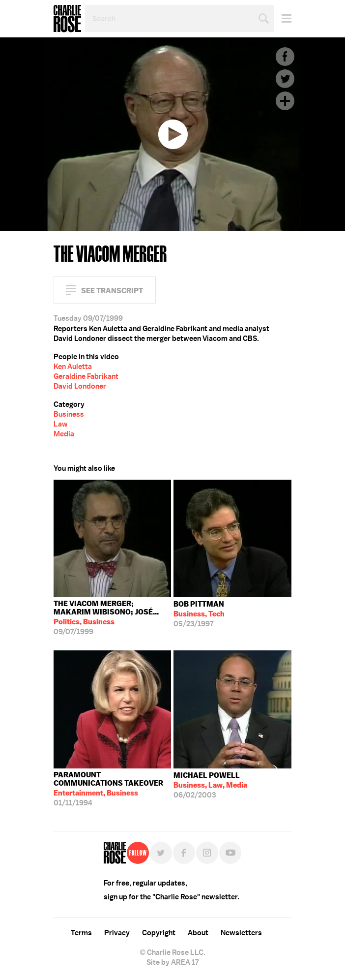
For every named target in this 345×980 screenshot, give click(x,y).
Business (69, 414)
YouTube (230, 853)
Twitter (285, 79)
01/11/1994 (113, 789)
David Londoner (80, 386)
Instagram (207, 853)
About (198, 933)
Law (61, 424)
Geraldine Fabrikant (86, 376)
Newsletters (241, 933)
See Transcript (112, 291)
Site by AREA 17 (172, 962)
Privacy (117, 933)
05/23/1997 (199, 614)
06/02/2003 (210, 785)
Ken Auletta (73, 367)
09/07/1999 (113, 618)
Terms (81, 933)
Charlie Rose (67, 19)
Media (64, 434)
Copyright (159, 933)
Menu (283, 18)
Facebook (285, 57)
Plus (285, 101)
